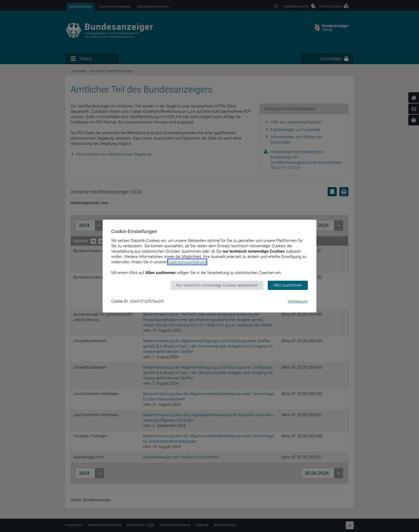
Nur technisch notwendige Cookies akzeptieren (217, 285)
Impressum (298, 301)
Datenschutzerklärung (187, 262)
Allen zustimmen (288, 285)
